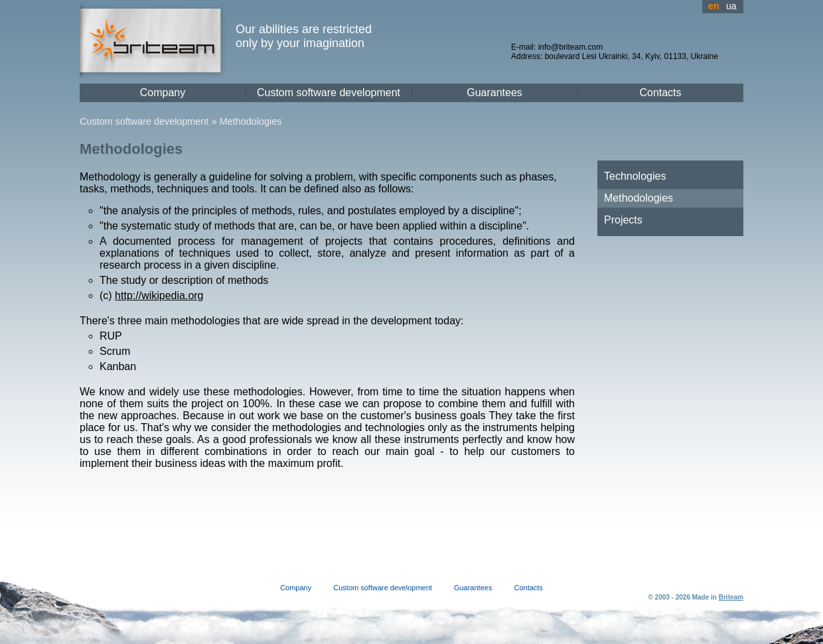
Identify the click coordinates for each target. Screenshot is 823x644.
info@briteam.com (571, 47)
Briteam (731, 597)
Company (163, 93)
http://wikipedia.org (159, 295)
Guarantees (494, 93)
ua (731, 6)
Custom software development (329, 93)
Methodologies (251, 121)
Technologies (635, 176)
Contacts (660, 93)
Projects (623, 220)
